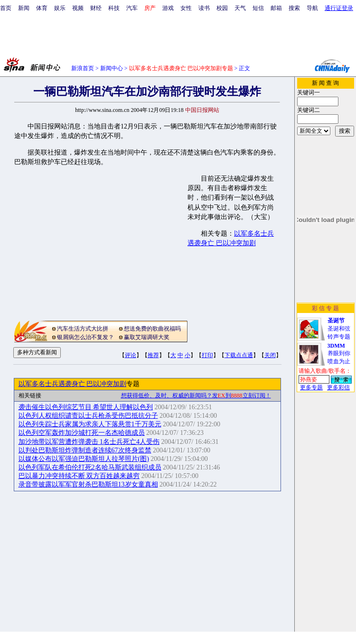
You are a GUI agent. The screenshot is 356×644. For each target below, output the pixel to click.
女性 (186, 8)
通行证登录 (339, 8)
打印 (207, 355)
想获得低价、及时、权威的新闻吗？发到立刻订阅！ (196, 396)
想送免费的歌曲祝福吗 (152, 329)
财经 (96, 8)
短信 (258, 8)
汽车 (132, 8)
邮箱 (276, 8)
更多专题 (311, 387)
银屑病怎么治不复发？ (85, 337)
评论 (131, 355)
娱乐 (60, 8)
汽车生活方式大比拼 (83, 329)
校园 (222, 8)
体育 (42, 8)
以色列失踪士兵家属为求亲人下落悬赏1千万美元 (90, 424)
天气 (240, 8)
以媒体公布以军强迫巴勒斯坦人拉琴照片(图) (84, 459)
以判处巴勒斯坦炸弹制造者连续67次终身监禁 (85, 450)
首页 (6, 8)
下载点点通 (239, 355)
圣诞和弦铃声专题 (339, 329)
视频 (78, 8)
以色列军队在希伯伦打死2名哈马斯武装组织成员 (90, 467)
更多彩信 (338, 387)
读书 (204, 8)
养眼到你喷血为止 (339, 354)
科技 (114, 8)
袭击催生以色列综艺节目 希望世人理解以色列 (86, 407)
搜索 (294, 8)
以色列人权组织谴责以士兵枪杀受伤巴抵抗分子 (88, 416)
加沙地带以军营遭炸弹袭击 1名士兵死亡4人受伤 (89, 442)
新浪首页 (83, 68)
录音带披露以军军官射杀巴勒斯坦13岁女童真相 (88, 484)
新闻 (24, 8)
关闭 (270, 355)
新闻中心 (112, 68)
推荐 (153, 355)
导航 (312, 8)
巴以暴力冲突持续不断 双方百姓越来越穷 (79, 476)
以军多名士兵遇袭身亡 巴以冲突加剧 (73, 384)
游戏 (168, 8)
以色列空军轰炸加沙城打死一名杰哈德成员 (82, 433)
